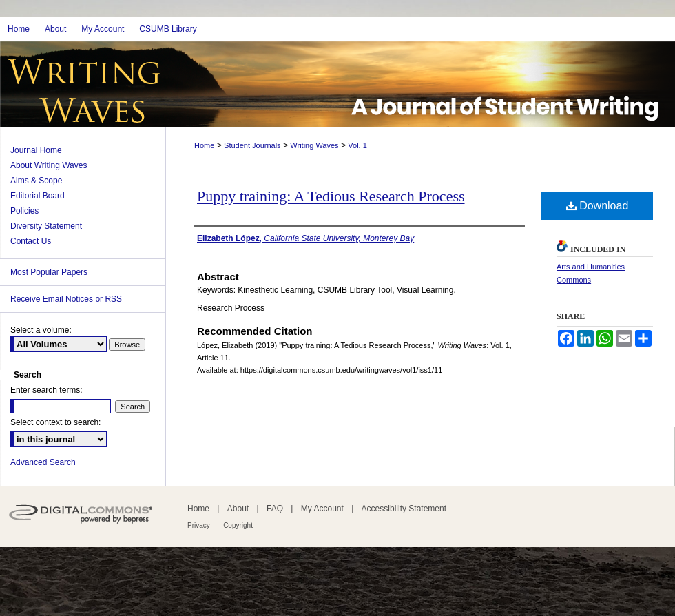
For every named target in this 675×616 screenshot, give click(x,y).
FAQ (275, 509)
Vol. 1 (357, 145)
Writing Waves (314, 145)
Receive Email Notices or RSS (66, 299)
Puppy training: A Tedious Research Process (331, 196)
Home (204, 145)
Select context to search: (55, 422)
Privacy (199, 525)
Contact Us (31, 241)
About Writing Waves (49, 165)
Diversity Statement (46, 226)
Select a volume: (41, 330)
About (238, 509)
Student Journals (252, 145)
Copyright (238, 525)
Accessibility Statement (404, 509)
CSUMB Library (168, 29)
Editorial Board (38, 196)
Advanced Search (43, 462)
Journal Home (36, 150)
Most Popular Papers (49, 272)
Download (598, 206)
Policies (24, 211)
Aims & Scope (36, 181)
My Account (322, 509)
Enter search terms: (46, 390)
